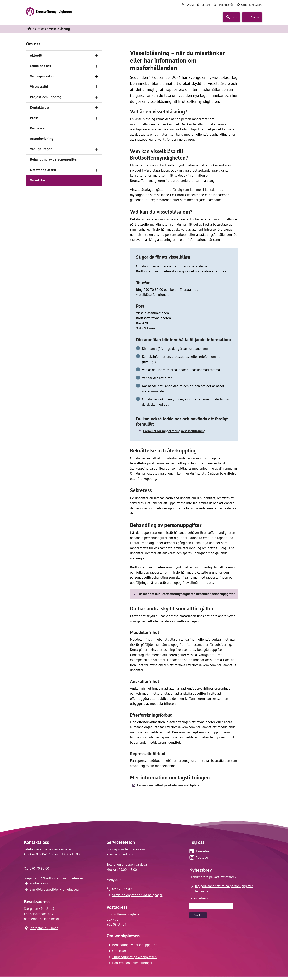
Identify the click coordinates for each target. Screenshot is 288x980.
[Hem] (29, 28)
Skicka (198, 914)
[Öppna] (97, 55)
